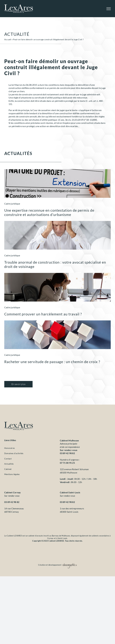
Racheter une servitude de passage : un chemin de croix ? (52, 362)
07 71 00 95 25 (67, 463)
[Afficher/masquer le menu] (109, 9)
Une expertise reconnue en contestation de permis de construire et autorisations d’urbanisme (49, 212)
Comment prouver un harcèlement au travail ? (43, 314)
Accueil (8, 39)
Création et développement (57, 565)
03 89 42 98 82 (67, 453)
